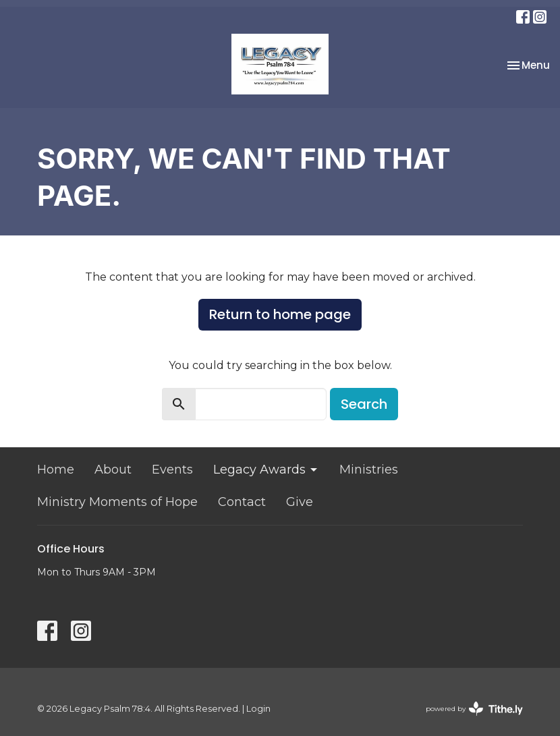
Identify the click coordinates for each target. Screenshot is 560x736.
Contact (242, 502)
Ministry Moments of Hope (117, 502)
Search (364, 404)
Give (300, 502)
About (113, 470)
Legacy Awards (266, 470)
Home (56, 470)
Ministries (369, 470)
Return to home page (280, 314)
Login (258, 709)
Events (172, 470)
